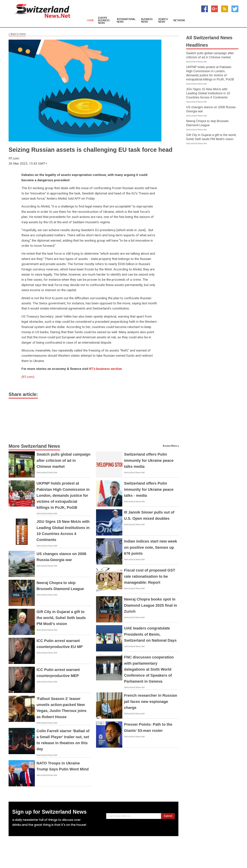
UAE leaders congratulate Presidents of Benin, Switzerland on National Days (150, 634)
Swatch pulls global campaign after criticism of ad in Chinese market (63, 460)
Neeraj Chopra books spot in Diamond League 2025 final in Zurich (151, 605)
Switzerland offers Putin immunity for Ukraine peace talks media (149, 460)
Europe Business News (104, 20)
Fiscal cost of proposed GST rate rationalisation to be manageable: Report (150, 576)
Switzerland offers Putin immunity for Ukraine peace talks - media (149, 489)
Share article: (23, 394)
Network (179, 20)
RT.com (28, 377)
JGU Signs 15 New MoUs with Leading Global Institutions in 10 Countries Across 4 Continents (208, 93)
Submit (168, 816)
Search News (163, 21)
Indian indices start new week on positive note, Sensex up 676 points (151, 547)
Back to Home (17, 34)
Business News (147, 21)
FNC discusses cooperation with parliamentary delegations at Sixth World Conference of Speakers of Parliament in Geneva (149, 669)
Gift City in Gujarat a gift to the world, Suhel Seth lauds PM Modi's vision (61, 618)
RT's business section (106, 369)
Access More (170, 446)
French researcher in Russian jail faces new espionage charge (151, 701)
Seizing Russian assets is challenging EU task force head (90, 150)
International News (126, 21)
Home (90, 20)
